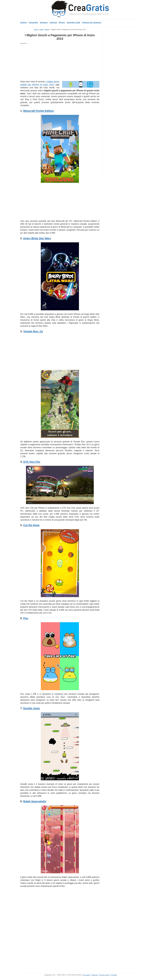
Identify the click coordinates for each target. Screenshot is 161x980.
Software (44, 22)
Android (53, 22)
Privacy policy (104, 975)
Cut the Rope (31, 525)
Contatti (114, 975)
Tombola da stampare (92, 22)
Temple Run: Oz (33, 331)
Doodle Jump (31, 708)
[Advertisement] (60, 62)
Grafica (24, 22)
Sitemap (95, 975)
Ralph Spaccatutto (35, 801)
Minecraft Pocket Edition (38, 111)
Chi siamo (86, 975)
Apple (41, 30)
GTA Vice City (32, 462)
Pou (26, 618)
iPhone (62, 22)
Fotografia (33, 22)
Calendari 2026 (73, 22)
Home (36, 30)
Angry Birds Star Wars (37, 238)
